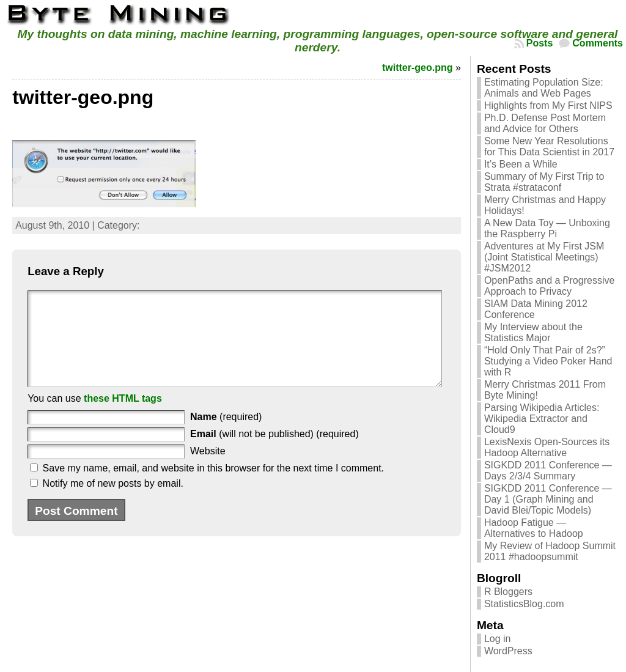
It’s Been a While (521, 164)
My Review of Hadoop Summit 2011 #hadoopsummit (550, 551)
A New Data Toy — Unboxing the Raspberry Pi (547, 228)
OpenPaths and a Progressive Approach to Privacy (549, 286)
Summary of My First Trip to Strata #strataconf (544, 182)
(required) (226, 435)
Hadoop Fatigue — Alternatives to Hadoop (534, 528)
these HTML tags (123, 417)
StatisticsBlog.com (524, 604)
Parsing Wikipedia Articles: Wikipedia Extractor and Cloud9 (542, 419)
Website (208, 469)
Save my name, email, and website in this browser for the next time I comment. (213, 486)
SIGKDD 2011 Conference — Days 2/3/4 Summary (548, 471)
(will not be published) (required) (274, 452)
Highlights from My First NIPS (548, 105)
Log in (498, 639)
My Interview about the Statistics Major (533, 332)
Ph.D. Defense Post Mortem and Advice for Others (545, 123)
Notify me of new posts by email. (113, 502)
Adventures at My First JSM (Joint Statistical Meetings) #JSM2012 (544, 257)
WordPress (508, 651)
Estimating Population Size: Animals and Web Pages (544, 88)
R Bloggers (508, 592)
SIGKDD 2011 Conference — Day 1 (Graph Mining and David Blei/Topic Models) (548, 499)
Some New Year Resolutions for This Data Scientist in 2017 (549, 146)
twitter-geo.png (418, 68)
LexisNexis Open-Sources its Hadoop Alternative (547, 447)
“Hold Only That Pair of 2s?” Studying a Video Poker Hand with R (548, 361)
